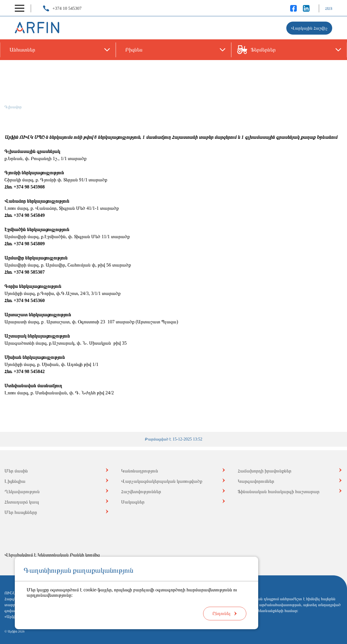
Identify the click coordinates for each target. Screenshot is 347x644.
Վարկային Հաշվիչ (309, 28)
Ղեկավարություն (22, 492)
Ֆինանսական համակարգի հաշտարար (279, 492)
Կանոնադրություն (140, 471)
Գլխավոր (13, 107)
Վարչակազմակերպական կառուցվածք (162, 481)
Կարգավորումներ (256, 481)
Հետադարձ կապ (22, 502)
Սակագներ (133, 502)
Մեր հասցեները (21, 512)
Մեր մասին (16, 471)
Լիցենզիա (15, 481)
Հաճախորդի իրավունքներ (265, 471)
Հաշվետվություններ (141, 492)
